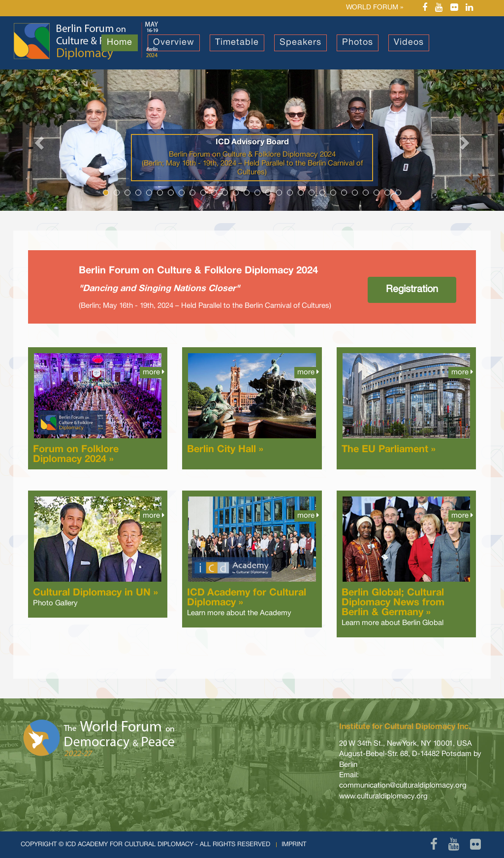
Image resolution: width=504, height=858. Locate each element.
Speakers (300, 43)
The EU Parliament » (389, 450)
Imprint (294, 845)
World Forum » (375, 8)
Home (120, 43)
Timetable (237, 43)
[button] (38, 140)
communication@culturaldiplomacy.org (403, 786)
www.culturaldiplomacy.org (383, 796)
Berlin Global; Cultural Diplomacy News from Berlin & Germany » (393, 603)
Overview (174, 43)
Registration (412, 290)
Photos (358, 43)
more (154, 372)
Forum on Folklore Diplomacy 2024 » (76, 455)
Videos (409, 43)
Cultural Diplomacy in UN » (95, 593)
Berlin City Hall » (225, 450)
